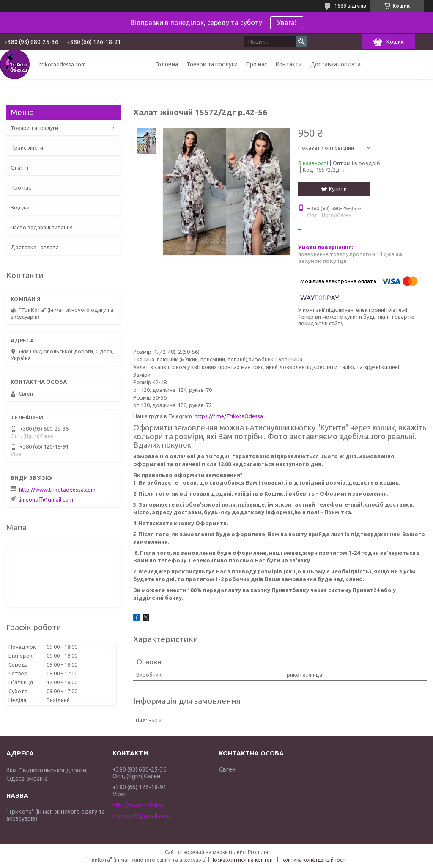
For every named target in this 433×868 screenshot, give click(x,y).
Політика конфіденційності (313, 860)
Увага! (287, 22)
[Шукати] (301, 41)
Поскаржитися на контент (243, 860)
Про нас (257, 64)
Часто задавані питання (42, 227)
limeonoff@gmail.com (46, 499)
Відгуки (20, 207)
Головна (167, 64)
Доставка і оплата (336, 64)
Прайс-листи (27, 148)
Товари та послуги (212, 64)
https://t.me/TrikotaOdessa (229, 416)
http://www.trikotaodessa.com (57, 490)
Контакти (289, 64)
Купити (338, 189)
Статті (19, 168)
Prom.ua (258, 852)
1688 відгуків (350, 6)
